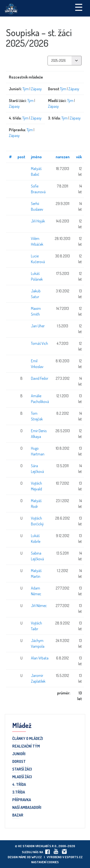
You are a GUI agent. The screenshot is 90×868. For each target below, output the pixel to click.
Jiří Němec (39, 606)
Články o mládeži (28, 739)
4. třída (19, 785)
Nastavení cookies (45, 862)
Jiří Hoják (38, 221)
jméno (36, 157)
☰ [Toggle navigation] (79, 7)
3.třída (19, 792)
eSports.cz (74, 857)
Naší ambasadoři (27, 808)
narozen (63, 157)
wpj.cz (37, 857)
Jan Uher (38, 326)
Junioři (19, 754)
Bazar (18, 815)
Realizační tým (26, 746)
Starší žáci (22, 769)
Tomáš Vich (39, 343)
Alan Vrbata (40, 658)
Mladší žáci (22, 777)
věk (79, 157)
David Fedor (40, 378)
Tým (26, 89)
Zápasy (36, 89)
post (21, 157)
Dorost (19, 762)
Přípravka (22, 800)
